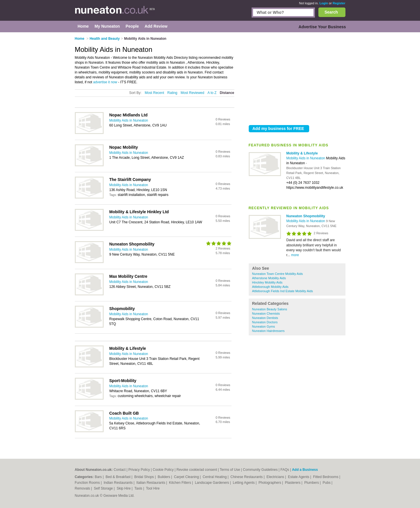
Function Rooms (88, 483)
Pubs (327, 483)
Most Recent (154, 93)
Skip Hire (124, 488)
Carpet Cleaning (187, 477)
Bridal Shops (145, 477)
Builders (165, 477)
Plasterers (293, 483)
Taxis (139, 488)
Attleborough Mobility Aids (270, 287)
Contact (120, 470)
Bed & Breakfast (119, 477)
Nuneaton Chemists (266, 314)
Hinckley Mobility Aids (267, 282)
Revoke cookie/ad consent (197, 470)
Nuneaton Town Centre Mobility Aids (278, 274)
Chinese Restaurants (247, 477)
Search (331, 12)
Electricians (276, 477)
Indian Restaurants (119, 483)
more (295, 255)
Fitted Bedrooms (326, 477)
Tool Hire (153, 488)
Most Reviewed (192, 93)
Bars (99, 477)
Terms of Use (230, 470)
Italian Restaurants (151, 483)
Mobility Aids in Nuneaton (306, 158)
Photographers (270, 483)
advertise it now (105, 82)
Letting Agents (244, 483)
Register (339, 3)
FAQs (285, 470)
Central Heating (215, 477)
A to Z (212, 93)
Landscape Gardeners (212, 483)
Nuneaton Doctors (265, 322)
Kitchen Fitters (180, 483)
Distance (227, 93)
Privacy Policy (139, 470)
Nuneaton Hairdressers (268, 331)
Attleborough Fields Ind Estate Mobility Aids (283, 291)
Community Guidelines (260, 470)
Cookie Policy (163, 470)
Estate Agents (299, 477)
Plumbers (312, 483)
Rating (172, 93)
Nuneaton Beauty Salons (270, 309)
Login (324, 3)
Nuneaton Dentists (265, 318)
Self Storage (104, 488)
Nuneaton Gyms (264, 326)
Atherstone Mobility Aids (269, 278)
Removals (83, 488)
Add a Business (305, 470)
